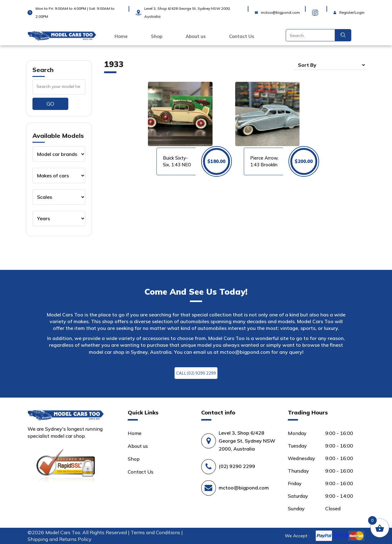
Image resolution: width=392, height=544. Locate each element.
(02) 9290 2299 (237, 466)
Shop (157, 36)
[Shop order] (330, 65)
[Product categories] (59, 154)
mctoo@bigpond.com (245, 352)
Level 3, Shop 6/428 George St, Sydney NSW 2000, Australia (247, 441)
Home (121, 36)
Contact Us (242, 36)
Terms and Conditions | (157, 532)
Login (340, 9)
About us (196, 36)
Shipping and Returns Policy (60, 539)
